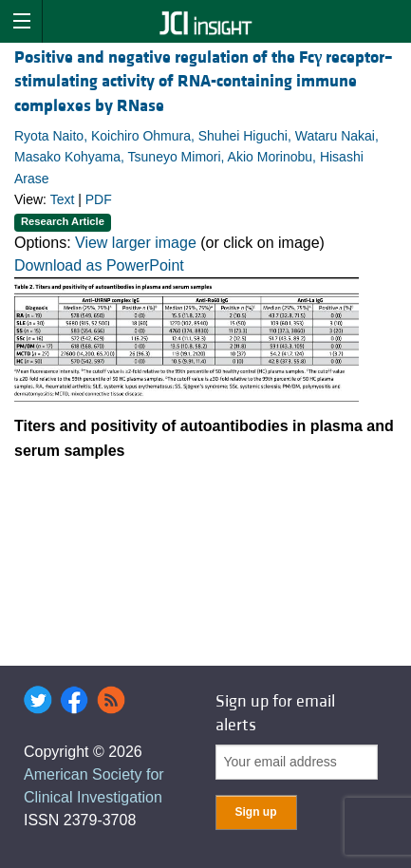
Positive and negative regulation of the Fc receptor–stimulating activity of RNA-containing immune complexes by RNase (204, 81)
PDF (99, 199)
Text (63, 199)
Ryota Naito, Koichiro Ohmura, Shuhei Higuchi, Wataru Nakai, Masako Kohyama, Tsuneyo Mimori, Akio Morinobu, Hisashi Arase (196, 157)
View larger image (136, 243)
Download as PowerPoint (99, 265)
